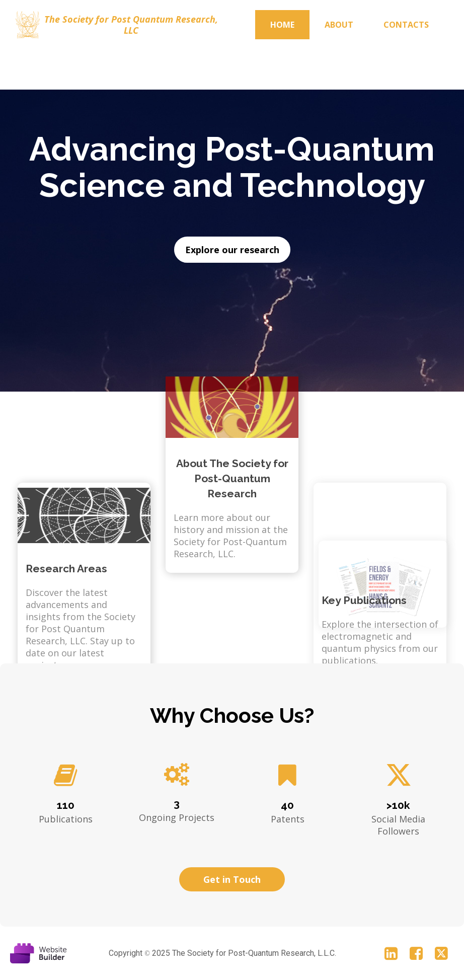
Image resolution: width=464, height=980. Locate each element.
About (339, 25)
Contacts (406, 25)
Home (282, 25)
